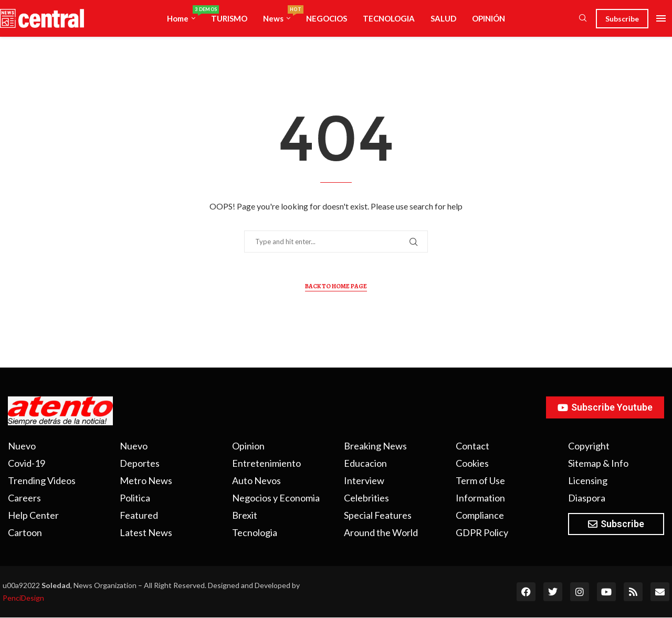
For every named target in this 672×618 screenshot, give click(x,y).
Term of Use (480, 480)
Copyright (589, 446)
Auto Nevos (256, 480)
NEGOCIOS (327, 18)
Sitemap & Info (598, 463)
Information (480, 498)
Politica (135, 498)
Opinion (248, 446)
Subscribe (622, 19)
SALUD (443, 18)
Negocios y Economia (276, 498)
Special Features (378, 515)
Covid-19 (27, 463)
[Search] (583, 19)
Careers (24, 498)
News (281, 14)
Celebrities (366, 498)
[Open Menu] (661, 18)
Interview (364, 480)
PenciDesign (23, 598)
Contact (472, 446)
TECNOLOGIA (389, 18)
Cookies (472, 463)
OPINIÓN (489, 18)
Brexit (245, 515)
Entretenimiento (266, 463)
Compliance (480, 515)
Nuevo (22, 446)
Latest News (146, 532)
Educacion (365, 463)
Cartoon (25, 532)
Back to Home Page (336, 286)
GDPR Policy (482, 532)
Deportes (140, 463)
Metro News (146, 480)
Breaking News (375, 446)
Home (185, 14)
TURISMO (229, 18)
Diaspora (587, 498)
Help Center (33, 515)
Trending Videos (42, 480)
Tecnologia (255, 532)
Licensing (588, 480)
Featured (139, 515)
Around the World (381, 532)
